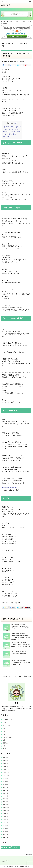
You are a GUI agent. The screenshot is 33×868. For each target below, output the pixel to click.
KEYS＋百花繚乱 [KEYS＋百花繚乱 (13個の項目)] (6, 848)
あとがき (6, 136)
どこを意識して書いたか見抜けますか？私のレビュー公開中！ (8, 676)
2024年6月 (6, 822)
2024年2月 (6, 834)
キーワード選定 (7, 725)
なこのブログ (5, 5)
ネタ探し (5, 728)
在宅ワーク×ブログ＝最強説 (12, 132)
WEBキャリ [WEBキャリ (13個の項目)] (16, 848)
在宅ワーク (6, 740)
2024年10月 (6, 811)
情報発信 (5, 743)
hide (15, 123)
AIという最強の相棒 (9, 134)
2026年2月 (6, 764)
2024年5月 (6, 825)
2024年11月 (6, 808)
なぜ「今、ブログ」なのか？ (12, 127)
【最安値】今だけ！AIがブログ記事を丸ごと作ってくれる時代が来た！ (21, 646)
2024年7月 (6, 819)
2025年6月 (6, 787)
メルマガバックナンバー (9, 737)
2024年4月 (6, 828)
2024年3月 (6, 831)
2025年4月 (6, 793)
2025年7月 (6, 784)
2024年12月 (6, 805)
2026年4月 (6, 758)
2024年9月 (6, 814)
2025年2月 (6, 799)
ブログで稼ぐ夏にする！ (26, 676)
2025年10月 (6, 775)
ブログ (27, 610)
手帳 (4, 746)
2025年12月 (6, 770)
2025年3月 (6, 796)
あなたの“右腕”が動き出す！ (19, 654)
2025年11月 (6, 772)
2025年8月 (6, 781)
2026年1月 (6, 767)
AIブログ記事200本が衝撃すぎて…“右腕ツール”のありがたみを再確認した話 (21, 638)
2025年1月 (6, 802)
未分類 (4, 749)
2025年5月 (6, 790)
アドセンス (6, 722)
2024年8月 (6, 817)
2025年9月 (6, 778)
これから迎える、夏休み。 (11, 129)
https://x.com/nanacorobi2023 (11, 488)
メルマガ (5, 734)
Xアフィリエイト (7, 719)
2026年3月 (6, 761)
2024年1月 (6, 837)
